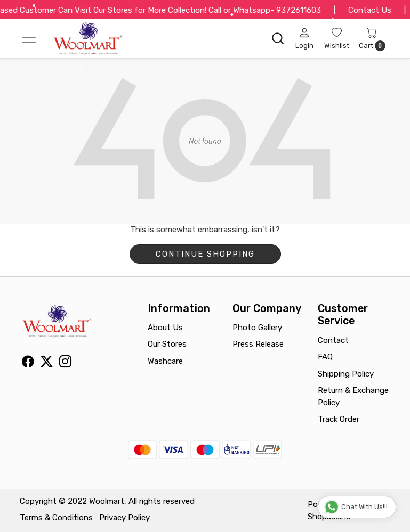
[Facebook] (28, 364)
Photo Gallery (257, 328)
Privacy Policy (124, 518)
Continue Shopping (205, 254)
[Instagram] (65, 364)
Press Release (258, 344)
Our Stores (167, 344)
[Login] (304, 38)
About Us (165, 328)
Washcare (165, 361)
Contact (333, 340)
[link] (278, 38)
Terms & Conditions (56, 518)
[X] (47, 364)
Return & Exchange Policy (353, 396)
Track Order (339, 419)
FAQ (325, 357)
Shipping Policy (346, 374)
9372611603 (306, 10)
